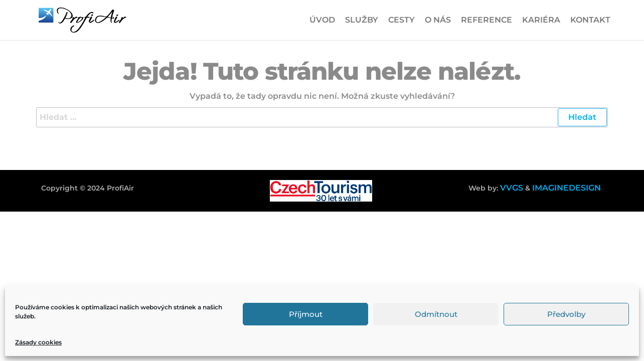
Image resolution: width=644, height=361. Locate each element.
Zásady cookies (38, 342)
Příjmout (306, 314)
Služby (362, 20)
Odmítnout (436, 314)
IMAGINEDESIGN (567, 188)
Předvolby (566, 314)
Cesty (401, 20)
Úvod (322, 20)
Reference (487, 20)
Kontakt (590, 20)
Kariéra (541, 20)
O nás (438, 20)
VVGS (512, 188)
